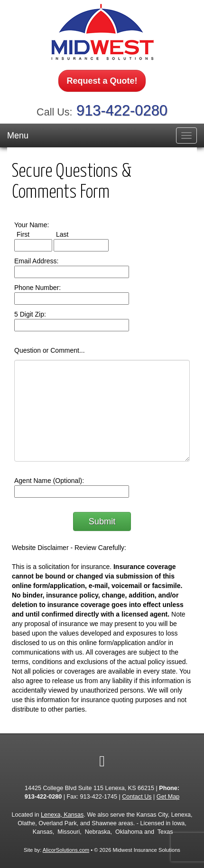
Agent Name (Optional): (49, 481)
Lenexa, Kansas (62, 815)
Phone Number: (37, 288)
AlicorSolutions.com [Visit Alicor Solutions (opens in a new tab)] (66, 850)
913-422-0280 (122, 111)
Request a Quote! (102, 81)
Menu (18, 135)
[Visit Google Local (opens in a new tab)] (102, 761)
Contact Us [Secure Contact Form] (137, 797)
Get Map (168, 797)
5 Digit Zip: (30, 314)
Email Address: (36, 261)
